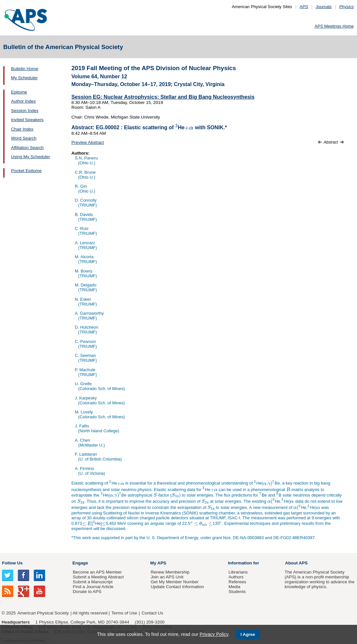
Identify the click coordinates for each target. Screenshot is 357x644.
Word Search (24, 138)
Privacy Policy (214, 634)
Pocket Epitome (26, 171)
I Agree (248, 634)
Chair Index (22, 129)
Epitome (19, 92)
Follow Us (12, 563)
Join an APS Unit (167, 577)
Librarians (238, 572)
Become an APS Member (97, 572)
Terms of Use (124, 613)
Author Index (23, 101)
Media (234, 587)
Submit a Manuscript (92, 582)
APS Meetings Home (334, 26)
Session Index (25, 111)
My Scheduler (24, 78)
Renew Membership (170, 572)
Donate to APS (87, 592)
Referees (237, 582)
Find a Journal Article (93, 587)
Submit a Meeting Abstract (98, 577)
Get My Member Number (175, 582)
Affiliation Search (27, 148)
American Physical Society (43, 613)
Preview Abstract (88, 142)
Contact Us (152, 613)
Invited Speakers (27, 120)
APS (304, 7)
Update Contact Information (177, 587)
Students (237, 592)
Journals (324, 7)
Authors (236, 577)
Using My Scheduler (31, 157)
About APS (296, 563)
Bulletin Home (25, 69)
